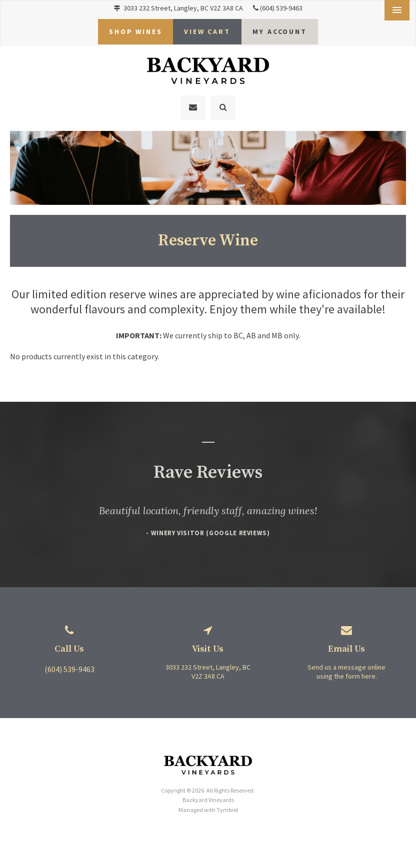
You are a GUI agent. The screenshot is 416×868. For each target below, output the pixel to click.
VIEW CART (207, 29)
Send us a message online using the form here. (346, 666)
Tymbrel (227, 803)
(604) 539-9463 (281, 8)
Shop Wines (135, 29)
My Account (280, 29)
